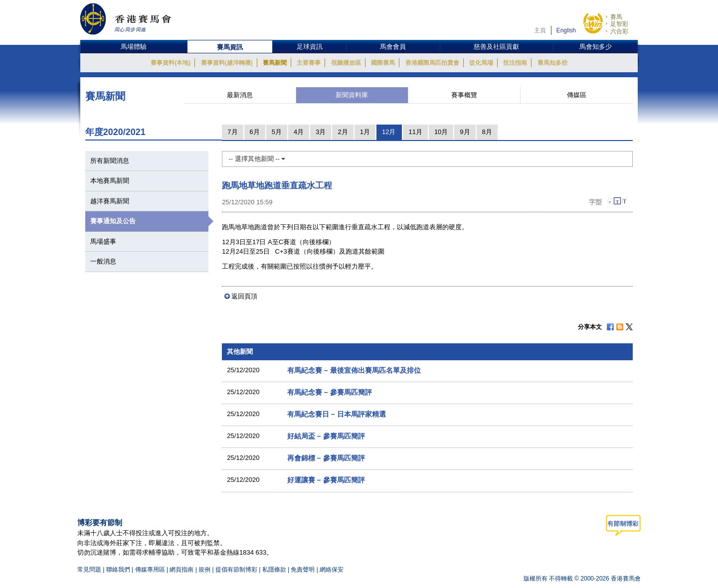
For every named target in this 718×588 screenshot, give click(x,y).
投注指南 (515, 63)
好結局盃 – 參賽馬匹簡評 (326, 436)
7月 (232, 132)
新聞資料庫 (352, 95)
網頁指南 (181, 570)
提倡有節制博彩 (236, 570)
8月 (487, 132)
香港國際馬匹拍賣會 (432, 63)
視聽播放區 (346, 63)
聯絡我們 (118, 570)
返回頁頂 (244, 296)
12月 (389, 132)
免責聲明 (303, 570)
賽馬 (616, 17)
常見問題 (89, 570)
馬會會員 (393, 47)
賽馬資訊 (230, 47)
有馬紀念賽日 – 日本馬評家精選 (337, 414)
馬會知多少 (596, 47)
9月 (465, 132)
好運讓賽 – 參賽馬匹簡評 (326, 480)
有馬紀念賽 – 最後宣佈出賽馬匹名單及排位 (354, 370)
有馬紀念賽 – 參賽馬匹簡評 (330, 392)
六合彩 (619, 31)
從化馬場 (481, 63)
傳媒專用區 (150, 570)
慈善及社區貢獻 (496, 47)
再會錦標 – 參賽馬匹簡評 (326, 458)
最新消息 (240, 95)
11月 (415, 132)
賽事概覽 (464, 95)
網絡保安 (332, 570)
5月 (277, 132)
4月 (299, 132)
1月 (365, 132)
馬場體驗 (134, 47)
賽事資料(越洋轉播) (227, 63)
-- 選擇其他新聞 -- (257, 159)
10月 (441, 132)
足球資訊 (310, 47)
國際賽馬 (383, 63)
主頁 (540, 30)
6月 (255, 132)
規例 (205, 570)
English (566, 30)
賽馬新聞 (275, 63)
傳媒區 (577, 95)
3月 (321, 132)
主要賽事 (309, 63)
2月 (343, 132)
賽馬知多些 (552, 63)
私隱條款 (274, 570)
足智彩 (619, 24)
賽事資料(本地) (171, 63)
